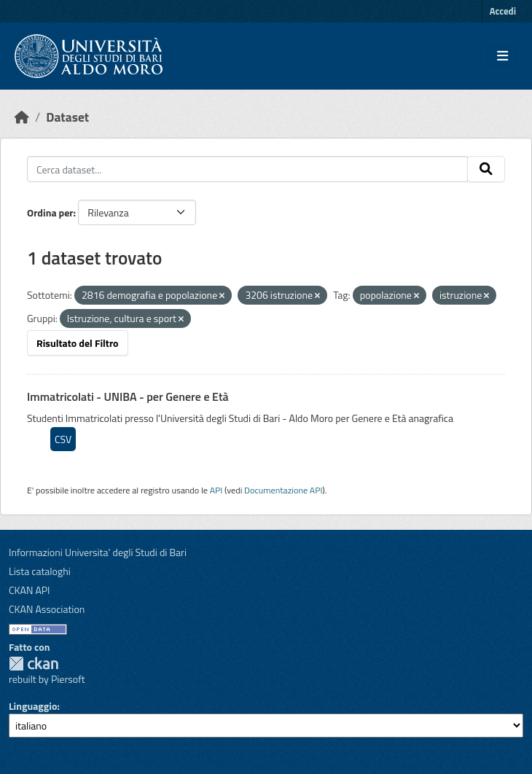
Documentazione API (283, 490)
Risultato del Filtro (78, 343)
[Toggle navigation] (502, 56)
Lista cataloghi (40, 571)
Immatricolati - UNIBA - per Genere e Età (128, 396)
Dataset (67, 117)
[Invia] (486, 169)
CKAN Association (47, 609)
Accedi (503, 11)
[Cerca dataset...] (247, 169)
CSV (63, 439)
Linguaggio (33, 706)
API (216, 490)
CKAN (34, 664)
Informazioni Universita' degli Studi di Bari (98, 552)
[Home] (22, 117)
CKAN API (30, 590)
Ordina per (50, 212)
